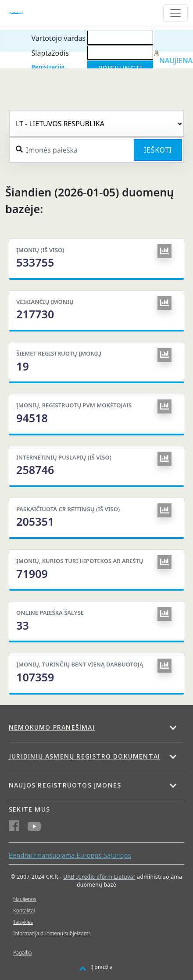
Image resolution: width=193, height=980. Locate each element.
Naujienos (25, 899)
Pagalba (22, 953)
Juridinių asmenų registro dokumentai (84, 756)
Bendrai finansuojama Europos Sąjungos (70, 855)
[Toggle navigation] (175, 13)
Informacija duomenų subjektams (52, 933)
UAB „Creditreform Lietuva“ (99, 877)
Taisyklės (23, 922)
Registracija (48, 67)
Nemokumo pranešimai (52, 727)
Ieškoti (158, 150)
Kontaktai (24, 911)
